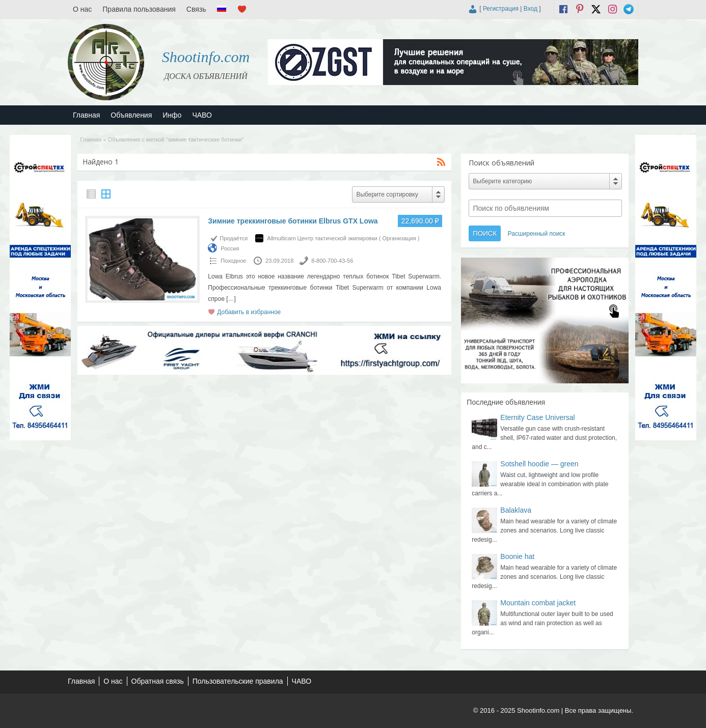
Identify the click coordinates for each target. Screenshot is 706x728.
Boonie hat (517, 556)
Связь (196, 9)
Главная (86, 115)
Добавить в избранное (249, 312)
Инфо (172, 115)
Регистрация (501, 9)
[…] (231, 299)
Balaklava (516, 510)
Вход (531, 9)
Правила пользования (139, 9)
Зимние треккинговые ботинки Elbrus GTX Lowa (293, 221)
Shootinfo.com (206, 57)
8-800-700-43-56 (332, 261)
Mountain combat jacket (538, 603)
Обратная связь (158, 681)
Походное (233, 261)
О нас (82, 9)
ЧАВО (202, 115)
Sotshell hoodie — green (539, 464)
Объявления (131, 115)
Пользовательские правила (238, 681)
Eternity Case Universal (537, 417)
